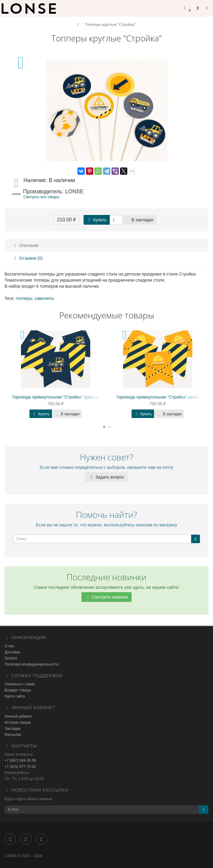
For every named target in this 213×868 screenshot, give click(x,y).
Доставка (12, 652)
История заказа (18, 722)
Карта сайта (15, 696)
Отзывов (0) (27, 258)
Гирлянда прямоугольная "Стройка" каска (158, 397)
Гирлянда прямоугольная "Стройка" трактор (55, 397)
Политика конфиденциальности (31, 664)
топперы (24, 298)
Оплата (11, 658)
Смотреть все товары (41, 197)
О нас (9, 646)
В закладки (139, 220)
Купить (97, 220)
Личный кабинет (18, 716)
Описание (26, 245)
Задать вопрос (106, 477)
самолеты (44, 298)
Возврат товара (18, 690)
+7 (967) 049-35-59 (20, 761)
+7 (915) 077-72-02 (20, 767)
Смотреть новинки (106, 597)
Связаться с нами (19, 684)
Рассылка (13, 735)
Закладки (12, 729)
